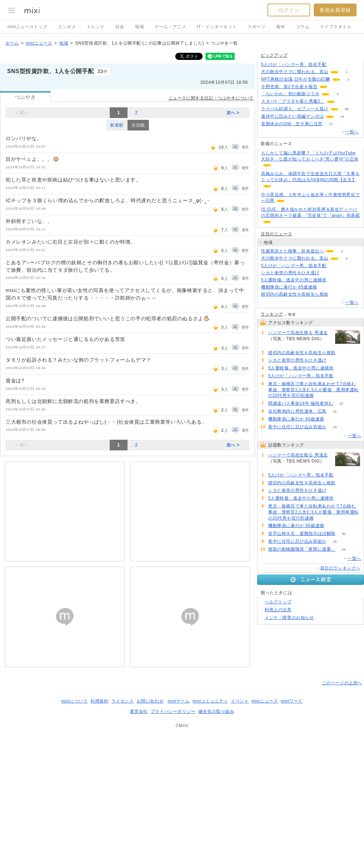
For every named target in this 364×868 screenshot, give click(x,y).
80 (335, 280)
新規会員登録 (335, 10)
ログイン (289, 10)
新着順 (117, 125)
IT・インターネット (217, 27)
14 (342, 116)
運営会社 (139, 711)
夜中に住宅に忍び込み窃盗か (297, 427)
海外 (280, 27)
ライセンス (123, 701)
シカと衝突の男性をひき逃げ (290, 273)
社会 (120, 27)
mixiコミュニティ (210, 701)
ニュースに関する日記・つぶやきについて (211, 98)
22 (341, 404)
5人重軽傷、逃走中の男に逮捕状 (294, 280)
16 (335, 411)
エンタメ (67, 27)
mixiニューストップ (27, 27)
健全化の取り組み (216, 711)
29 (335, 427)
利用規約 (99, 701)
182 (277, 345)
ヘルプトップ (278, 602)
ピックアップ (274, 55)
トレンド (95, 27)
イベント (240, 701)
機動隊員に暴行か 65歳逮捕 (289, 287)
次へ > (233, 113)
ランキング (272, 314)
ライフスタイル (336, 27)
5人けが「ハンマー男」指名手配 (294, 65)
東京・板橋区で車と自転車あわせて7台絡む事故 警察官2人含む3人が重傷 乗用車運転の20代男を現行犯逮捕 (313, 390)
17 (331, 124)
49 (346, 109)
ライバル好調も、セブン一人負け (295, 109)
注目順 (138, 125)
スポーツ (256, 27)
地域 (139, 27)
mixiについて (74, 701)
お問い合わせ (150, 701)
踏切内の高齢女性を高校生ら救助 (295, 294)
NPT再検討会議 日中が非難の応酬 (296, 79)
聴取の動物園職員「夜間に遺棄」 (302, 549)
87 (327, 273)
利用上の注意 (278, 610)
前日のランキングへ (340, 568)
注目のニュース (276, 234)
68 (322, 396)
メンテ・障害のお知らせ (289, 618)
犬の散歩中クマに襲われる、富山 (295, 72)
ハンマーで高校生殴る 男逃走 (298, 333)
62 (325, 287)
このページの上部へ (342, 683)
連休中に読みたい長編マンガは (292, 116)
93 (335, 266)
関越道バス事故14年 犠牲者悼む (301, 403)
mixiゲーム (179, 701)
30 (344, 534)
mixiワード (292, 701)
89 (335, 65)
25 (344, 549)
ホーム (12, 43)
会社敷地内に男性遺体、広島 (297, 411)
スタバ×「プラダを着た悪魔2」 (293, 101)
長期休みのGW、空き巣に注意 (292, 124)
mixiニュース (39, 43)
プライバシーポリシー (173, 711)
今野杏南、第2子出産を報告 (289, 87)
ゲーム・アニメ (170, 27)
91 (336, 294)
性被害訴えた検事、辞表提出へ (292, 251)
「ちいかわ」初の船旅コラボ (290, 94)
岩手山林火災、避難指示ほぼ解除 (302, 533)
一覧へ (352, 132)
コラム (303, 27)
